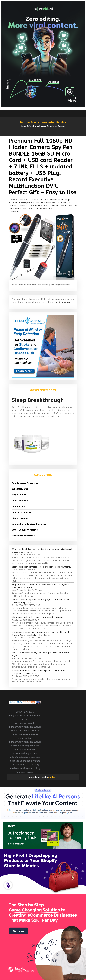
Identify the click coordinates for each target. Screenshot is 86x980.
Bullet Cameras (20, 489)
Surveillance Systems (23, 536)
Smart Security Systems (25, 530)
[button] (43, 135)
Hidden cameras (21, 518)
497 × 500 (44, 200)
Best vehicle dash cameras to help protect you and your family (41, 567)
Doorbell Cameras (21, 512)
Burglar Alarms (20, 495)
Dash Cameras (20, 501)
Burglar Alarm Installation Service (43, 122)
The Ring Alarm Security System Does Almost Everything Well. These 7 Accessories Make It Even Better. (40, 634)
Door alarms (18, 506)
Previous (14, 212)
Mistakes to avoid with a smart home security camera (37, 617)
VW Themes (53, 777)
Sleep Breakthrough (38, 400)
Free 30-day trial (62, 302)
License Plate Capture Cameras (29, 524)
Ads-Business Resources (25, 483)
